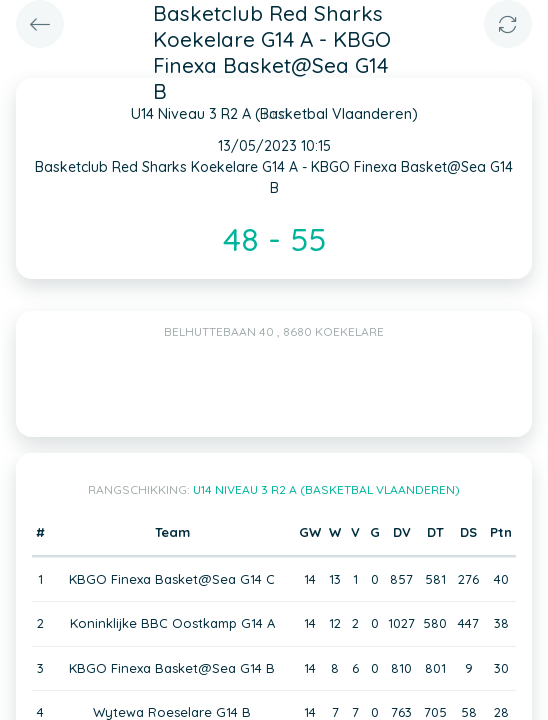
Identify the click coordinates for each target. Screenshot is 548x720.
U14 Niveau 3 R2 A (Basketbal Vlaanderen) (326, 489)
